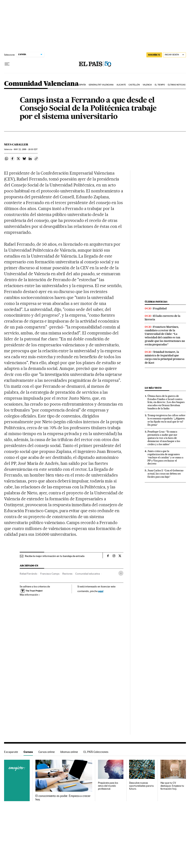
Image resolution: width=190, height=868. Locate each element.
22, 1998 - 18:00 (26, 149)
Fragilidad (160, 308)
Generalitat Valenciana (101, 85)
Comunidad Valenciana (41, 84)
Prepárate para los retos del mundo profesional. (108, 786)
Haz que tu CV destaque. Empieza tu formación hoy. (172, 786)
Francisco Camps (50, 574)
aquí (101, 591)
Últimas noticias (177, 85)
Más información (30, 595)
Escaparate (11, 752)
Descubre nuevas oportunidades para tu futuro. (141, 786)
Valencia (147, 85)
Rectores (67, 574)
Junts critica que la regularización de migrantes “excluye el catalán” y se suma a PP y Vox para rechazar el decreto (165, 457)
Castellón (134, 85)
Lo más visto (153, 388)
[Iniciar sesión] (175, 55)
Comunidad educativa (88, 574)
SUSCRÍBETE (154, 55)
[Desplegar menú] (7, 64)
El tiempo (160, 85)
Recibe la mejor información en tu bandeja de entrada (55, 556)
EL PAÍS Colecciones (96, 752)
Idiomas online (69, 752)
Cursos (28, 752)
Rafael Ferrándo (28, 574)
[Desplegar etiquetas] (121, 573)
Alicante (121, 85)
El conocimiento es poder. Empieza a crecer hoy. (63, 798)
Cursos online (47, 752)
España (82, 85)
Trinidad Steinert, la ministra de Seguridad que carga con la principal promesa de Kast (165, 357)
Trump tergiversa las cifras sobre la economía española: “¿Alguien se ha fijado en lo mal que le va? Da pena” (166, 420)
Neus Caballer (16, 144)
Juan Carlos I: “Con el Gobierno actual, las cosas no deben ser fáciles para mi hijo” (166, 474)
